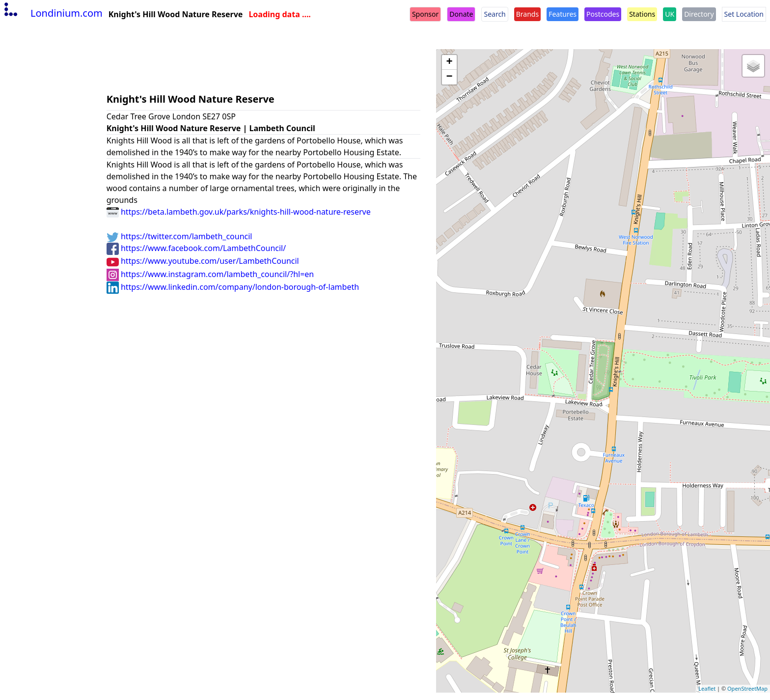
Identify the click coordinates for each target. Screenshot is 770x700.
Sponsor (425, 14)
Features (563, 14)
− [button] (450, 77)
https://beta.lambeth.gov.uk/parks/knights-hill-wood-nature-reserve (239, 212)
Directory (699, 14)
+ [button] (450, 62)
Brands (527, 14)
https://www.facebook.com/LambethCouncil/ (196, 248)
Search (495, 14)
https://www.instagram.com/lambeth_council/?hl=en (210, 274)
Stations (642, 14)
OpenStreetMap (747, 688)
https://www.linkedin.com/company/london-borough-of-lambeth (233, 287)
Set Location (744, 14)
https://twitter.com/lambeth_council (179, 236)
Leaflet (707, 688)
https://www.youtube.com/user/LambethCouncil (203, 261)
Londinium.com (52, 13)
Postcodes (603, 14)
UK (670, 14)
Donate (461, 14)
